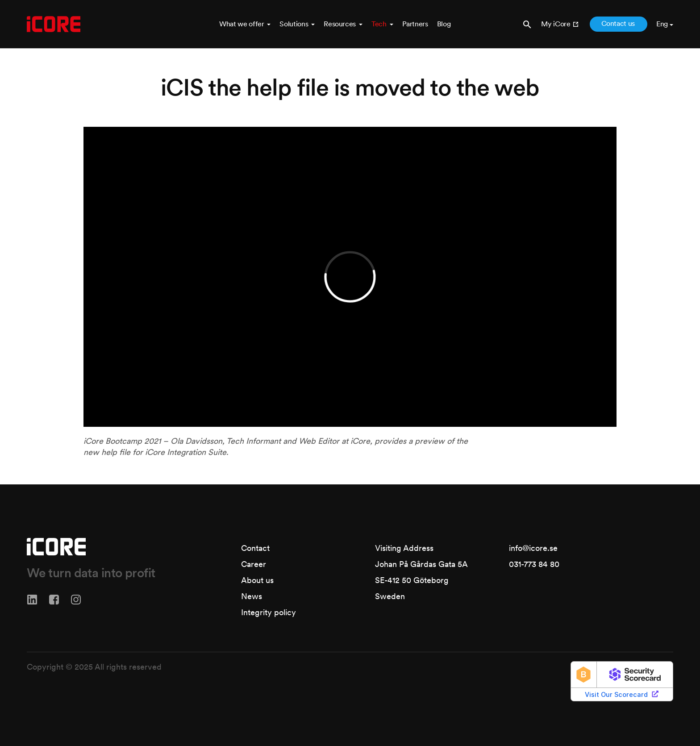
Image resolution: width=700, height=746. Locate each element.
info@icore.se (533, 548)
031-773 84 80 (534, 564)
